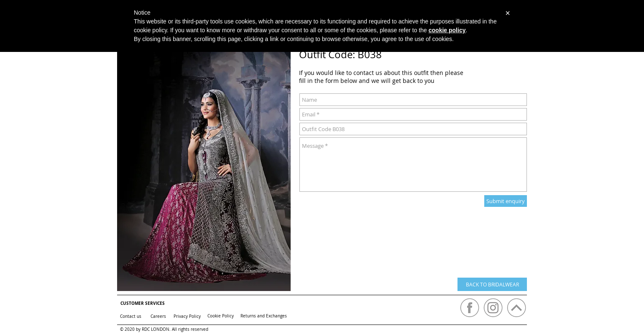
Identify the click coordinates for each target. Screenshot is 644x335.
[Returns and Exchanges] (264, 316)
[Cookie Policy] (221, 316)
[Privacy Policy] (187, 316)
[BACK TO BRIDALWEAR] (492, 284)
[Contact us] (131, 316)
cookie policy (447, 30)
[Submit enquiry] (506, 201)
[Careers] (158, 316)
